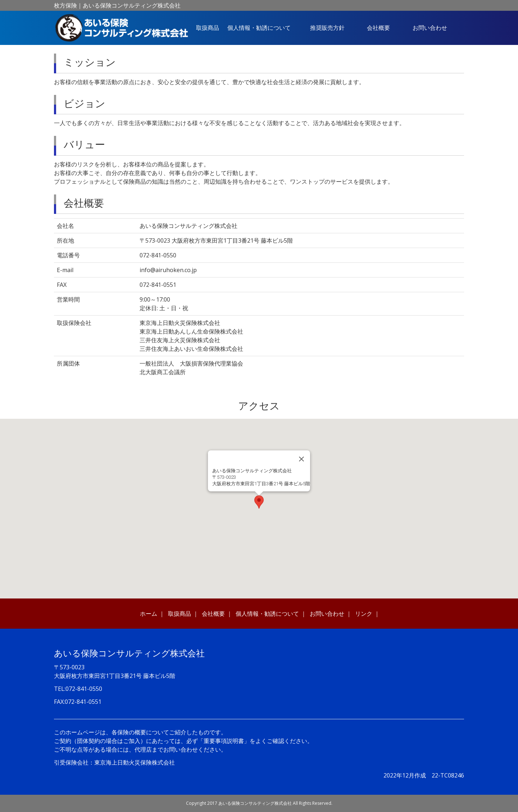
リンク (364, 614)
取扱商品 (208, 28)
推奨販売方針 (327, 28)
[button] (259, 502)
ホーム (149, 614)
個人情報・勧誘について (259, 28)
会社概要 (378, 28)
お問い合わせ (430, 28)
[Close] (301, 459)
